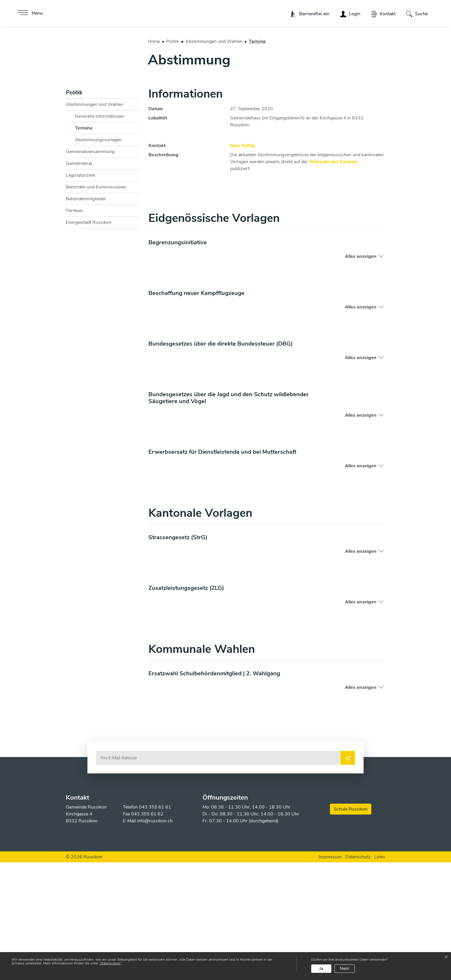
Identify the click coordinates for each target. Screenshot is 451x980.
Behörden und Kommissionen (96, 304)
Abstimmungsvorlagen (98, 257)
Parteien (74, 328)
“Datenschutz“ (110, 963)
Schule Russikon (351, 927)
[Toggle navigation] (29, 13)
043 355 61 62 (147, 932)
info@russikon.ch (155, 939)
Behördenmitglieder (86, 316)
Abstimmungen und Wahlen (95, 222)
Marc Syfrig (242, 263)
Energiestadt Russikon (89, 340)
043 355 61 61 (155, 925)
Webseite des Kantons (336, 279)
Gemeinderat (79, 281)
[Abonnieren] (348, 875)
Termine (89, 247)
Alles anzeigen (361, 374)
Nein (344, 968)
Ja (321, 968)
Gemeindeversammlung (90, 269)
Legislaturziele (81, 293)
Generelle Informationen (100, 234)
